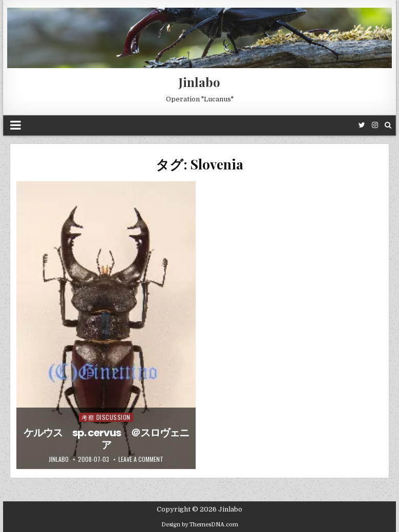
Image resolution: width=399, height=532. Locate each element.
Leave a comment (141, 459)
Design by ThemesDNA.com (200, 525)
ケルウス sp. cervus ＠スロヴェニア (106, 439)
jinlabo (59, 459)
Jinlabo (199, 82)
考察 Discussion (106, 417)
